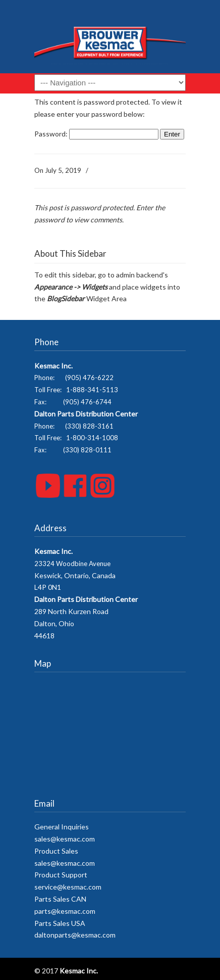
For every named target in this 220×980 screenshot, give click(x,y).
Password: (96, 134)
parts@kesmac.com (65, 911)
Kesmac (110, 40)
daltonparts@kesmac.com (75, 935)
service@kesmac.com (68, 887)
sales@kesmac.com (65, 839)
